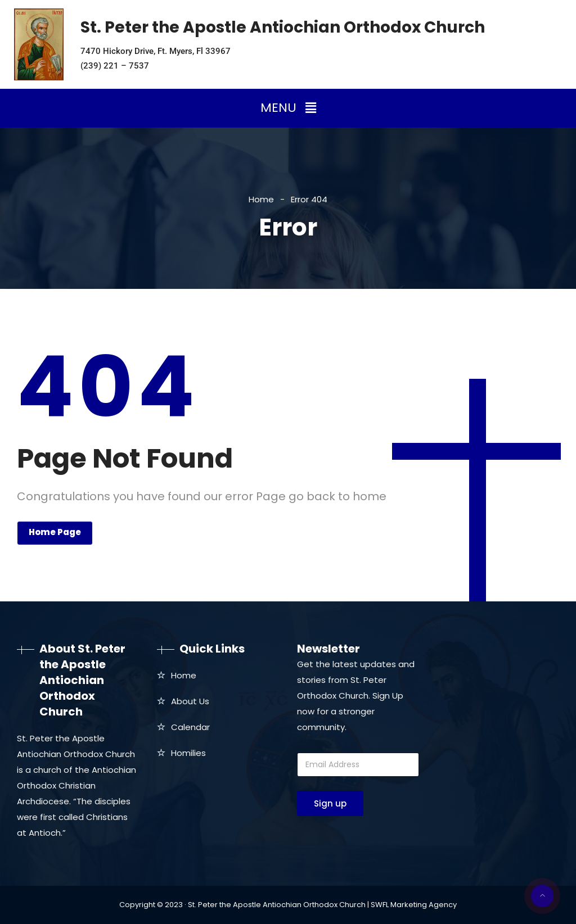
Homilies (188, 753)
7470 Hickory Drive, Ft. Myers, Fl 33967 (156, 51)
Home (261, 199)
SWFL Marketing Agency (414, 905)
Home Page (55, 532)
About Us (190, 701)
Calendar (190, 727)
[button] (288, 108)
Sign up (330, 803)
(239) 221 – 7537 (115, 66)
